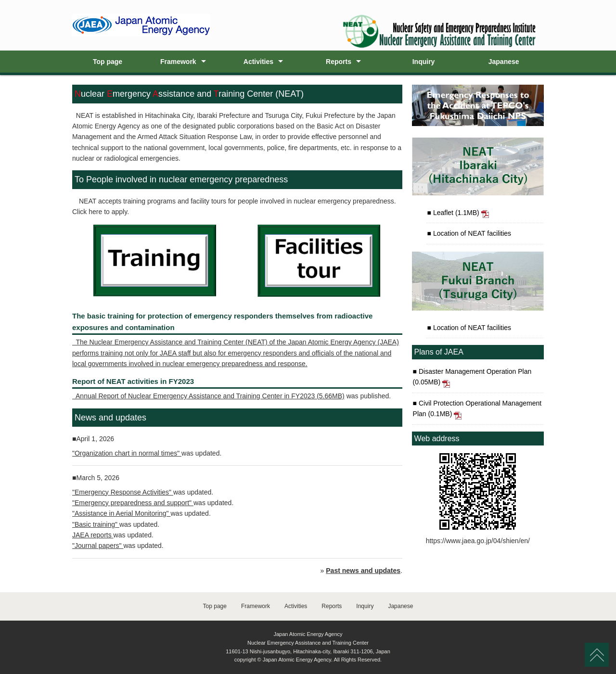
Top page (108, 62)
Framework (178, 62)
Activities (258, 62)
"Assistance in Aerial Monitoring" (121, 513)
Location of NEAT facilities (471, 233)
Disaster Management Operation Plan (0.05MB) (472, 378)
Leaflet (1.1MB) (460, 213)
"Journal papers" (98, 546)
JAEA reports (93, 535)
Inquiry (424, 62)
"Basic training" (96, 524)
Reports (339, 62)
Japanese (504, 62)
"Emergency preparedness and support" (133, 503)
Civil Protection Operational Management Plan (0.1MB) (477, 409)
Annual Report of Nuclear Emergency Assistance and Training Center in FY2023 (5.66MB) (208, 396)
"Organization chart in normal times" (127, 453)
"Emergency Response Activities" (123, 492)
